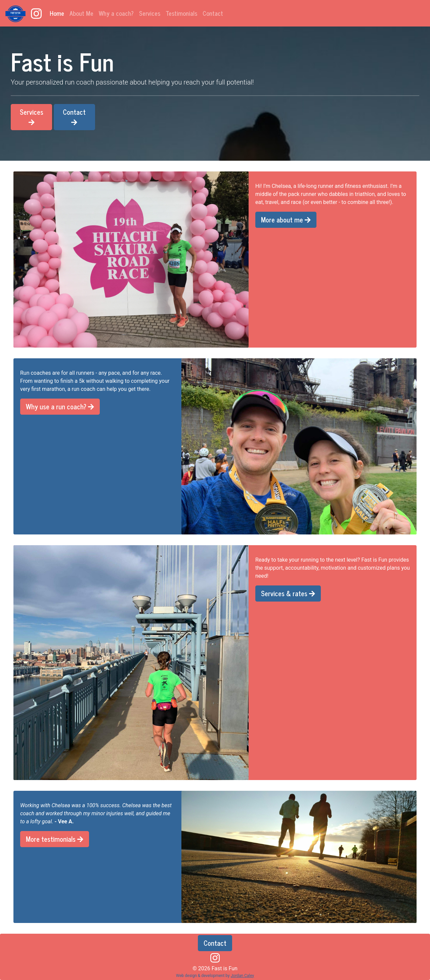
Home (58, 13)
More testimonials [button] (55, 839)
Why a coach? (116, 13)
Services (150, 13)
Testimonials (181, 13)
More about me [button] (286, 220)
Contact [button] (74, 116)
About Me (81, 13)
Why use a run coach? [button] (60, 406)
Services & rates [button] (288, 593)
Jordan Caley (243, 976)
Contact (213, 13)
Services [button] (32, 116)
